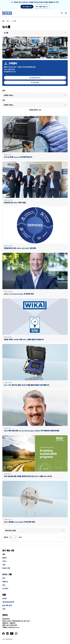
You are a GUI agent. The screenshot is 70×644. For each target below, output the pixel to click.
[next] (64, 537)
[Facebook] (3, 634)
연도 (4, 100)
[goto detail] (35, 138)
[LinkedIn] (7, 634)
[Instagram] (16, 634)
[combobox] (35, 95)
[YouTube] (12, 634)
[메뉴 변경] (66, 13)
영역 (4, 91)
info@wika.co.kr (10, 71)
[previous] (60, 537)
